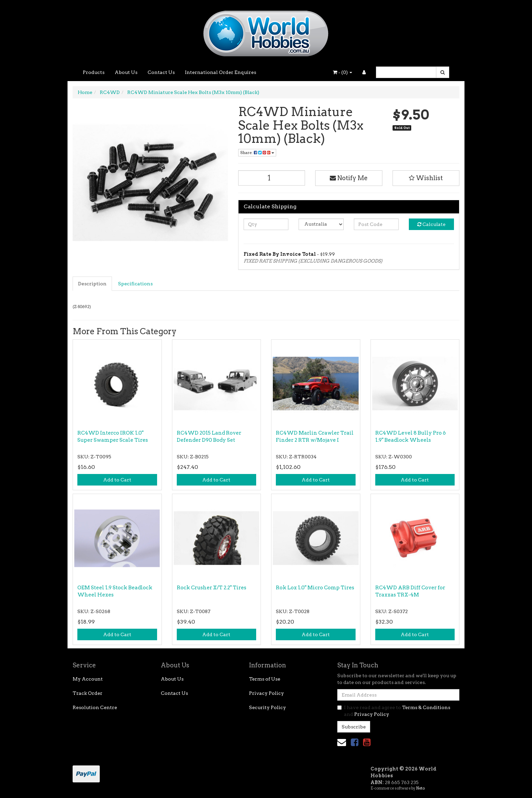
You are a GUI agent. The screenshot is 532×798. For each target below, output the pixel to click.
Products (94, 72)
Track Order (88, 693)
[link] (355, 742)
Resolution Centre (95, 707)
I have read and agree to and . (394, 711)
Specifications (135, 284)
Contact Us (161, 72)
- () (343, 72)
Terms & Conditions (426, 707)
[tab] (93, 284)
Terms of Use (265, 679)
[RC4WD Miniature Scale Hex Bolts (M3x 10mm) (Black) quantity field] (272, 178)
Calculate (431, 224)
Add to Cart (117, 480)
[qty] (266, 224)
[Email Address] (398, 695)
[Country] (321, 224)
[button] (426, 178)
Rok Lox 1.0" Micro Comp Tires (315, 588)
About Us (126, 72)
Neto (420, 788)
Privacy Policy (267, 693)
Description (92, 284)
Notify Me (349, 178)
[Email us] (342, 742)
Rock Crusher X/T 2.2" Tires (212, 588)
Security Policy (268, 707)
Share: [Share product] (257, 153)
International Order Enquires (221, 72)
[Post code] (376, 224)
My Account (88, 679)
